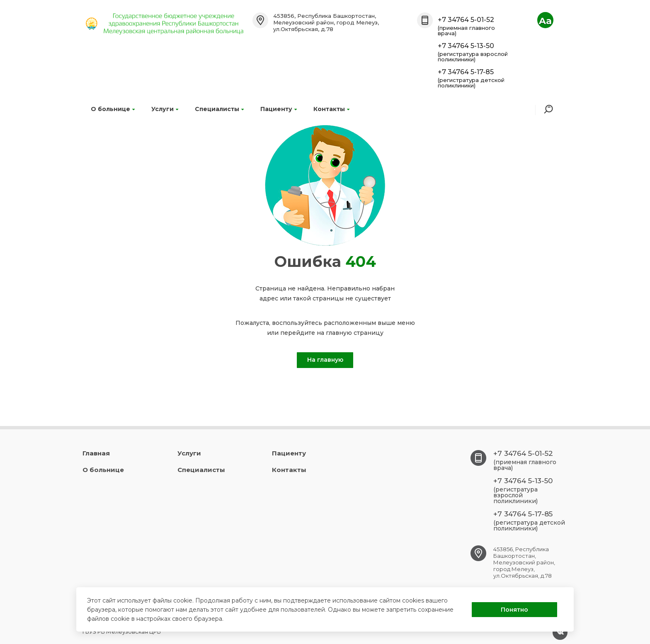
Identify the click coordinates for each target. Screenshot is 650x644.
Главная (96, 453)
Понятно (514, 610)
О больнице (113, 109)
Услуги (165, 109)
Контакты (331, 109)
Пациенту (279, 109)
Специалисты (219, 109)
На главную (325, 360)
